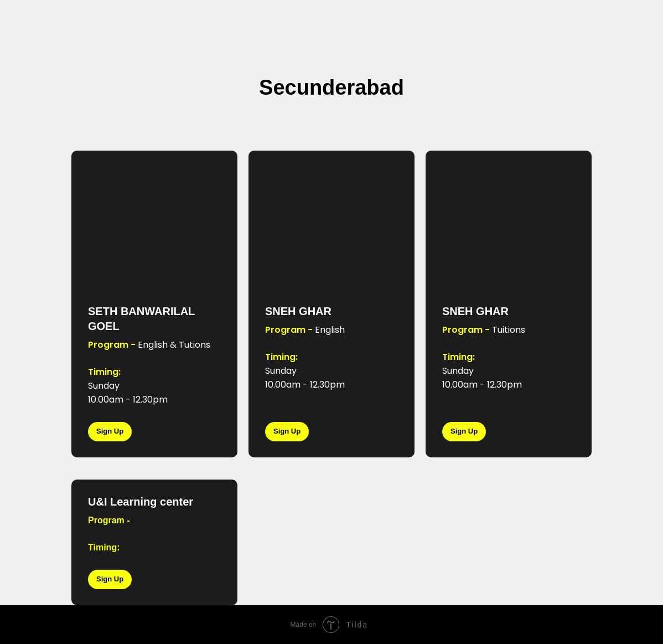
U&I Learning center (141, 502)
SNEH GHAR (298, 311)
